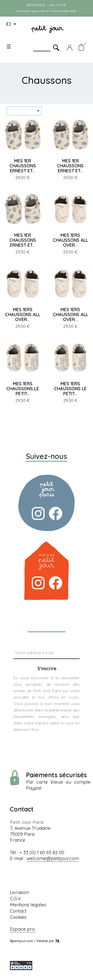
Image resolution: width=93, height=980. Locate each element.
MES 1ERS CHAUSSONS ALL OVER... (70, 240)
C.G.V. (16, 898)
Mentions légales (28, 905)
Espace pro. (23, 929)
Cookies (18, 917)
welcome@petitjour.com (53, 858)
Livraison (19, 892)
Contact (18, 911)
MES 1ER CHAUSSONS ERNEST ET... (23, 166)
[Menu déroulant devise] (12, 24)
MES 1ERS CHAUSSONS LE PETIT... (23, 389)
